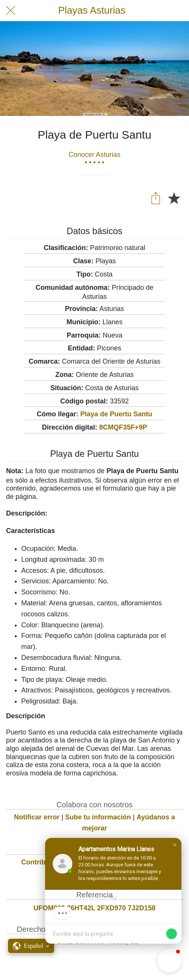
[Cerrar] (11, 11)
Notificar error (37, 817)
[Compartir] (156, 198)
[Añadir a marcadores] (174, 198)
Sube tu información (98, 817)
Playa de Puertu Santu (116, 414)
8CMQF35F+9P (123, 427)
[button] (175, 845)
